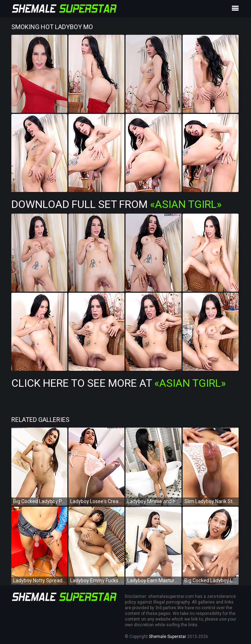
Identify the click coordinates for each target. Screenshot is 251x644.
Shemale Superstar (168, 637)
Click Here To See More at (119, 383)
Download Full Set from (116, 204)
